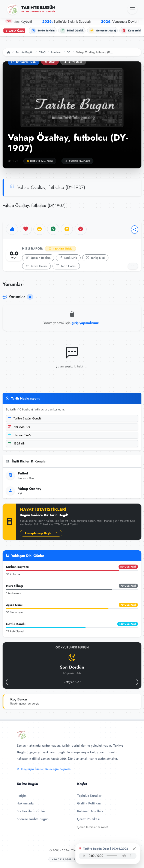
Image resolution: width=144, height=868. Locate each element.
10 (69, 52)
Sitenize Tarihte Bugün (33, 819)
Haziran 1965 (19, 435)
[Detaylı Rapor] (133, 266)
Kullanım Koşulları (90, 811)
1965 (42, 52)
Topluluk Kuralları (90, 796)
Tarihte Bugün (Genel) (24, 418)
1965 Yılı (16, 443)
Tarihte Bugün (25, 52)
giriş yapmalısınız (86, 323)
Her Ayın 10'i (19, 427)
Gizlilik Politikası (89, 803)
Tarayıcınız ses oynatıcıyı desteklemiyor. (108, 856)
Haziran (56, 52)
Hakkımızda (25, 803)
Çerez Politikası (88, 819)
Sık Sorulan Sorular (31, 811)
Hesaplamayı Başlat (41, 533)
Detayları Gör (72, 682)
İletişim (22, 796)
